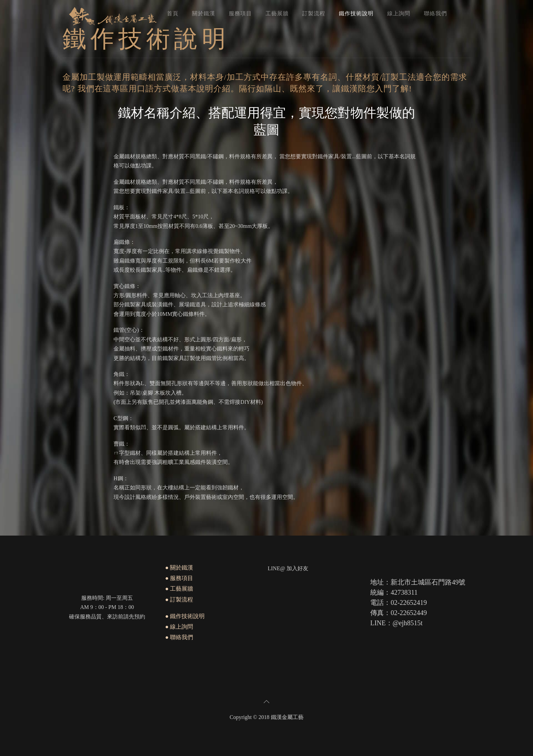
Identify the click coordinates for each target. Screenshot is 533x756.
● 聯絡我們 (179, 637)
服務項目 (240, 13)
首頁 (173, 13)
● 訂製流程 (179, 600)
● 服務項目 (179, 578)
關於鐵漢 (204, 13)
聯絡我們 (435, 13)
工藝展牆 (277, 13)
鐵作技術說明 (356, 13)
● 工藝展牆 (179, 589)
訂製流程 (314, 13)
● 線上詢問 (179, 627)
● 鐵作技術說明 (185, 616)
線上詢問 (399, 13)
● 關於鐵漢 (179, 568)
